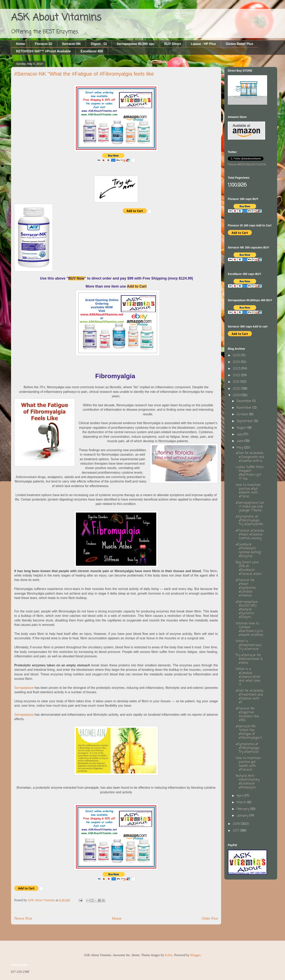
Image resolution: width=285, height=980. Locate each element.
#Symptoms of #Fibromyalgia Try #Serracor (248, 748)
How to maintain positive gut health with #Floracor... (248, 764)
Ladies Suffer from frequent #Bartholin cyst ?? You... (250, 473)
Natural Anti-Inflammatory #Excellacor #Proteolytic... (248, 782)
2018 (237, 824)
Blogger (195, 955)
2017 (236, 831)
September (245, 421)
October (243, 414)
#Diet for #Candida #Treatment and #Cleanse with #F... (250, 697)
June (241, 441)
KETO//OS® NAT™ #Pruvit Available (43, 51)
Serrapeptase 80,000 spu (136, 44)
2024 (237, 362)
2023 (237, 369)
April (241, 796)
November (245, 408)
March (242, 803)
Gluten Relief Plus (240, 44)
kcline (169, 955)
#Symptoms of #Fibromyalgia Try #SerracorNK (250, 521)
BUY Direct (173, 44)
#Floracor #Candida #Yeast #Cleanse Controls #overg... (250, 535)
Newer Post (23, 918)
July (240, 435)
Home (20, 44)
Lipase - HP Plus (203, 44)
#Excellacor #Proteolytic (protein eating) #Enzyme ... (249, 550)
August (242, 428)
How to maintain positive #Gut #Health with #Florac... (248, 491)
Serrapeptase (24, 688)
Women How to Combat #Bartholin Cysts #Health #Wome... (250, 629)
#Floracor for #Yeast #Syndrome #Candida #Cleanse (246, 588)
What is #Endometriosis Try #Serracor (249, 645)
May (240, 448)
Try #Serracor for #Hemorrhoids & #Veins (249, 659)
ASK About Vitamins (56, 18)
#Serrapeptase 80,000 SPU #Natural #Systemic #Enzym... (247, 610)
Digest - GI (99, 44)
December (245, 401)
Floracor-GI (43, 44)
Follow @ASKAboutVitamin (247, 165)
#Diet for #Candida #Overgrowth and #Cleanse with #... (250, 457)
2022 (237, 375)
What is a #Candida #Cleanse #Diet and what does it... (248, 677)
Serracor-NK (72, 44)
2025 (237, 356)
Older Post (210, 918)
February (243, 809)
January (243, 816)
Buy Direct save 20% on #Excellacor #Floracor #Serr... (249, 568)
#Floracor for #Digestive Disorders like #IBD (247, 714)
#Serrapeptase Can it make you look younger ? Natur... (250, 507)
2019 (237, 395)
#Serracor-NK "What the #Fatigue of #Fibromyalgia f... (249, 732)
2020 (237, 389)
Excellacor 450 (92, 51)
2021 (237, 382)
